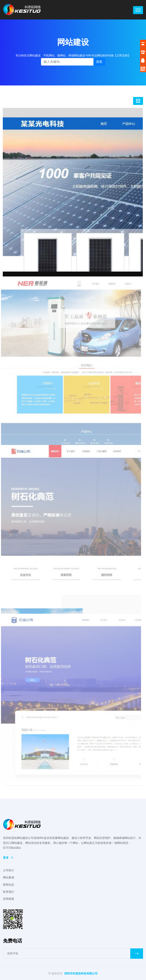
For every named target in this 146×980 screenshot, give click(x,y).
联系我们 (9, 892)
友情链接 (9, 899)
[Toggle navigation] (138, 10)
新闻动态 (9, 885)
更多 (8, 858)
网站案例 (9, 877)
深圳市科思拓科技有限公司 (81, 973)
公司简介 (9, 870)
